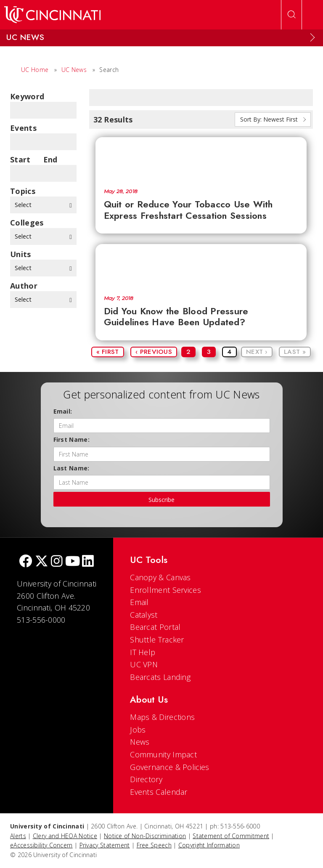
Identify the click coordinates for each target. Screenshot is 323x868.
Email (139, 602)
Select (43, 205)
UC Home (35, 70)
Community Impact (163, 754)
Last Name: (71, 468)
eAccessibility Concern (41, 845)
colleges (27, 223)
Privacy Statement (105, 845)
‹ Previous (154, 352)
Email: (63, 411)
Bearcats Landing (160, 677)
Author (24, 286)
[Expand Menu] (312, 37)
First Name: (71, 439)
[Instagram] (57, 562)
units (21, 254)
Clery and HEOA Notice (65, 836)
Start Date (20, 160)
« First (108, 352)
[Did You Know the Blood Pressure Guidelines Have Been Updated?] (201, 265)
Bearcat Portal (155, 627)
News (140, 742)
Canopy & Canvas (160, 577)
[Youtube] (73, 562)
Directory (146, 779)
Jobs (138, 730)
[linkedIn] (88, 562)
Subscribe (161, 500)
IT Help (143, 652)
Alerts (18, 836)
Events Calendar (159, 792)
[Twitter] (42, 562)
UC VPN (144, 664)
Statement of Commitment (231, 836)
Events (23, 128)
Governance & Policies (169, 767)
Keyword (27, 96)
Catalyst (144, 615)
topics (23, 191)
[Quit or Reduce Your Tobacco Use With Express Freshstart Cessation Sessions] (201, 159)
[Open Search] (291, 15)
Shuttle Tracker (157, 640)
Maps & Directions (162, 717)
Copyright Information (209, 845)
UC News (74, 70)
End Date (53, 160)
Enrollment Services (165, 590)
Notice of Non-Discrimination (145, 836)
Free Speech (154, 845)
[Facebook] (26, 562)
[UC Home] (52, 15)
